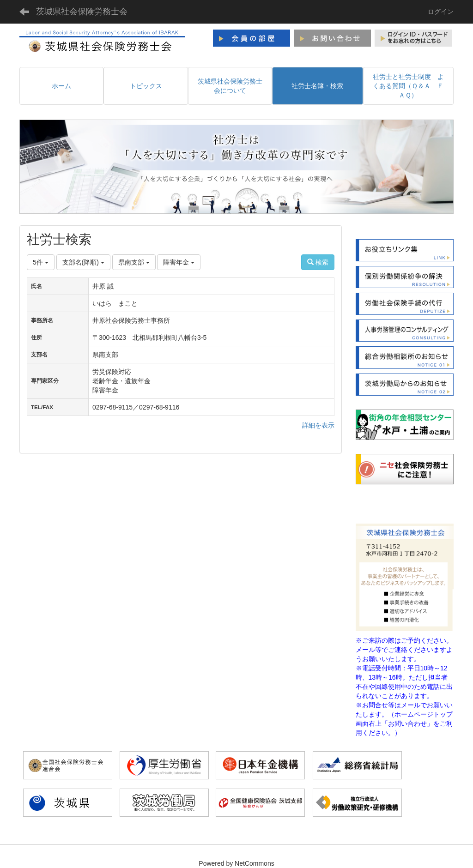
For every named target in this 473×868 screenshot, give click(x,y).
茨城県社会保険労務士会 (82, 12)
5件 (41, 262)
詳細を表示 (318, 425)
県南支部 (134, 262)
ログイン (441, 12)
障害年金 (179, 262)
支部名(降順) (83, 262)
